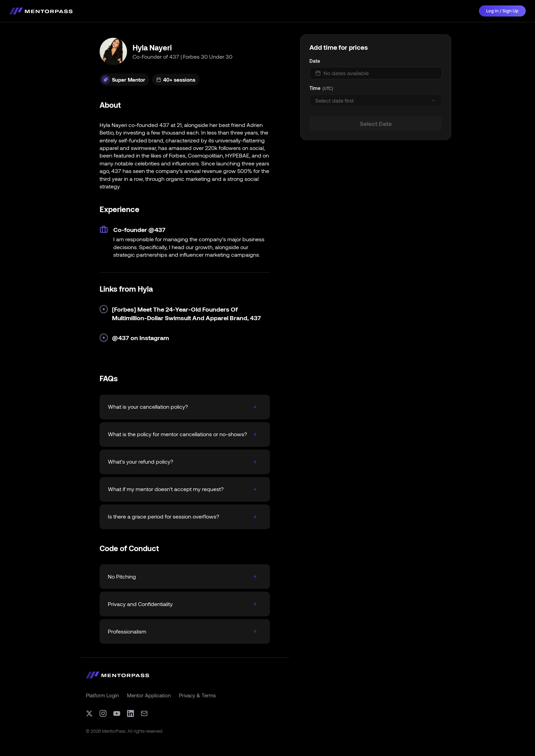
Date (315, 61)
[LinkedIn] (130, 713)
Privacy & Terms (197, 695)
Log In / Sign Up (502, 11)
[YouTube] (117, 713)
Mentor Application (149, 695)
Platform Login (102, 695)
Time (315, 88)
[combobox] (376, 101)
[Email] (144, 713)
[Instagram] (103, 713)
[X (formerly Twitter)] (89, 713)
